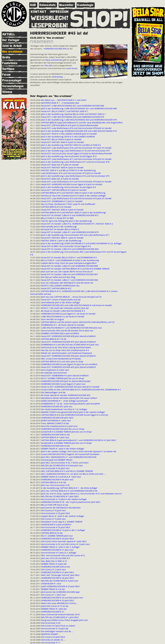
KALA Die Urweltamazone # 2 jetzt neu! (59, 426)
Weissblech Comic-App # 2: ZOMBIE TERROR (62, 522)
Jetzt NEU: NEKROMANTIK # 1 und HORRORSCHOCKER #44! (69, 457)
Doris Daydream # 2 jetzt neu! (55, 370)
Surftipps (8, 69)
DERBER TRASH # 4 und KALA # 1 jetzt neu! (61, 477)
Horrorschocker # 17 (51, 643)
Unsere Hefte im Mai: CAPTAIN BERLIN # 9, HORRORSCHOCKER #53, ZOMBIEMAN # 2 (81, 390)
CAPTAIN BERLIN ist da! (52, 533)
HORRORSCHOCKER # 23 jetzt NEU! (57, 600)
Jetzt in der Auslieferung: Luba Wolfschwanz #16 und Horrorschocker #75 (75, 176)
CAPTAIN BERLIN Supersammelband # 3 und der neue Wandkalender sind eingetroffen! (82, 122)
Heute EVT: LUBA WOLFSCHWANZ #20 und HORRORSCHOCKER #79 (72, 117)
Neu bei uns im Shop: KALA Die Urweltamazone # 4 (65, 350)
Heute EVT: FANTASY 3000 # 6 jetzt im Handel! (62, 142)
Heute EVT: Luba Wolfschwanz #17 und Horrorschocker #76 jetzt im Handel (76, 159)
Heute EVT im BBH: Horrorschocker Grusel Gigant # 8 (66, 246)
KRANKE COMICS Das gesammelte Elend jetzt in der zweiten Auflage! (73, 412)
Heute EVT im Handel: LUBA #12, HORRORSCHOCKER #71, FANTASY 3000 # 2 (77, 224)
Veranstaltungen (13, 86)
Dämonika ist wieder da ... (53, 640)
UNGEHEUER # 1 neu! (51, 583)
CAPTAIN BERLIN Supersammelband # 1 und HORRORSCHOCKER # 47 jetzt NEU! (78, 440)
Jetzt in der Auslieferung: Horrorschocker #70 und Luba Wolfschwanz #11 (75, 235)
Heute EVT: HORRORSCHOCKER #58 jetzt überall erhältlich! (68, 336)
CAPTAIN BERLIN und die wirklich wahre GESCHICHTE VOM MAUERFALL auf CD (78, 322)
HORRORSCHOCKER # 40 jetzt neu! (57, 479)
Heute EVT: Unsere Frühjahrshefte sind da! (61, 300)
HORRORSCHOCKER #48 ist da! (55, 435)
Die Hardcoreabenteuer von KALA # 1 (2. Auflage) (64, 409)
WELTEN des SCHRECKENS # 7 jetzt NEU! (60, 496)
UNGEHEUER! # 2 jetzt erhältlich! (56, 524)
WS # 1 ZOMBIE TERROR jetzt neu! (57, 536)
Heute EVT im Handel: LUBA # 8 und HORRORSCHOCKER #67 (69, 274)
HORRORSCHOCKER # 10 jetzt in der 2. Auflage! (63, 530)
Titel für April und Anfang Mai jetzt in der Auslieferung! (66, 221)
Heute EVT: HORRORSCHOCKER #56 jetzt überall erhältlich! (68, 356)
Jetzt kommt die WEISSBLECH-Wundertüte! (61, 508)
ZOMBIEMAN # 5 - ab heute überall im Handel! (63, 325)
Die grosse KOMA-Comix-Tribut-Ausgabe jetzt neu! (64, 620)
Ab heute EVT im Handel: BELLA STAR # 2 (60, 229)
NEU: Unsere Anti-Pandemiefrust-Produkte (61, 359)
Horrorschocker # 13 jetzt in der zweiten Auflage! (64, 499)
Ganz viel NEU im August (52, 319)
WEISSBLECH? (50, 17)
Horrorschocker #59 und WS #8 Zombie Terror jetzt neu (67, 331)
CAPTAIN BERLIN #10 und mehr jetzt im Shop (62, 361)
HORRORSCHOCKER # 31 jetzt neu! (57, 550)
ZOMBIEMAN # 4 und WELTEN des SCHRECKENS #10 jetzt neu (70, 345)
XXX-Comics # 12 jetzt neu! (53, 569)
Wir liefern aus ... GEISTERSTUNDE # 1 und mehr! (64, 100)
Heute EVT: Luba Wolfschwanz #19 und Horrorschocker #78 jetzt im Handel (76, 128)
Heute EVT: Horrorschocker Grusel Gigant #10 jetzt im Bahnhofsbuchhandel (76, 153)
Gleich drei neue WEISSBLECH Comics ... (59, 603)
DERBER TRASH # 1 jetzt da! (54, 609)
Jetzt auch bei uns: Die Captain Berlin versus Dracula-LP (67, 271)
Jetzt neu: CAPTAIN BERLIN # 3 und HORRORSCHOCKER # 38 (69, 491)
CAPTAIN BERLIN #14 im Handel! (56, 207)
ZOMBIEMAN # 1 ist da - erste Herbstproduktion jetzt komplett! (70, 404)
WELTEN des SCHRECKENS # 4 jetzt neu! (60, 581)
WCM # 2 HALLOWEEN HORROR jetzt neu (60, 286)
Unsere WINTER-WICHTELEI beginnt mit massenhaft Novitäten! (70, 454)
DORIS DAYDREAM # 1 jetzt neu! (56, 420)
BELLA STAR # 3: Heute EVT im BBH (57, 218)
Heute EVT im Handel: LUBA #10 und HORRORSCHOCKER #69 (70, 249)
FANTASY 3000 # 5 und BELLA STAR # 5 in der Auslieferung (68, 170)
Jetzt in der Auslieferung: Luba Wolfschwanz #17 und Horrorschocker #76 (75, 162)
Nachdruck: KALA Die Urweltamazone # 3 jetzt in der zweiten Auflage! (73, 196)
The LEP (48, 65)
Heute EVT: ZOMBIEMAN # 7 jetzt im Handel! (62, 201)
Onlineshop (57, 77)
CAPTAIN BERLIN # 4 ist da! (53, 482)
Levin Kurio (71, 68)
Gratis (6, 57)
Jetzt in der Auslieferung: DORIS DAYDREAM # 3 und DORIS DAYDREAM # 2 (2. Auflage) (81, 243)
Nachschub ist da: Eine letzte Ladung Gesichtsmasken (66, 347)
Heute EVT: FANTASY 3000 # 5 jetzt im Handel (62, 167)
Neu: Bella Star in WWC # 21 (54, 561)
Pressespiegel (12, 80)
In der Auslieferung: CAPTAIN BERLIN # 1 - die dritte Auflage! (69, 488)
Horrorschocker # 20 (51, 623)
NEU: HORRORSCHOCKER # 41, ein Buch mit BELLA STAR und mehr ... (73, 474)
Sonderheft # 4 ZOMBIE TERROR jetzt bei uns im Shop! (66, 443)
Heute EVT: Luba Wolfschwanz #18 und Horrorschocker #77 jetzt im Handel (76, 148)
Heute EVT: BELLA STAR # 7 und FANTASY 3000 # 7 (64, 111)
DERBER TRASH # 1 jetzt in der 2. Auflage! (60, 547)
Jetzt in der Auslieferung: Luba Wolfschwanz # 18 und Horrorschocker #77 (75, 151)
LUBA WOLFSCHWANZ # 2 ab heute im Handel (63, 316)
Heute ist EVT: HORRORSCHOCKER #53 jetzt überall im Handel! (70, 387)
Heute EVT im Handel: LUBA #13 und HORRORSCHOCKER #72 (70, 215)
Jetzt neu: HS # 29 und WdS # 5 (55, 558)
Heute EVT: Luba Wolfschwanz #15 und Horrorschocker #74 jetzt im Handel (76, 182)
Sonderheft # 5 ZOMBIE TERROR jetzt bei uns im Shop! (66, 432)
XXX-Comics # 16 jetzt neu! (53, 510)
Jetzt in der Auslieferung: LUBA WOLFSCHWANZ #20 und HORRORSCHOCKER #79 (79, 120)
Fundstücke (10, 63)
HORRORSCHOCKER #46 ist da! (55, 446)
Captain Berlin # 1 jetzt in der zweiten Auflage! (62, 516)
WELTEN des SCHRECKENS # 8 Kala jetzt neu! (62, 465)
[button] (32, 42)
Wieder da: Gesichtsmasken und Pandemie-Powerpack (66, 353)
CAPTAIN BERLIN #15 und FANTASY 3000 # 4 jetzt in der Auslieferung (73, 193)
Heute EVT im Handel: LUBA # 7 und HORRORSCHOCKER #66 (69, 280)
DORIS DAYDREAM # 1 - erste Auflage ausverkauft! (64, 401)
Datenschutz (48, 5)
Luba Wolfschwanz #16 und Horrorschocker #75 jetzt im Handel (71, 173)
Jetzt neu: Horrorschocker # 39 (55, 485)
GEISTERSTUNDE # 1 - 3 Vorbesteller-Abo (60, 103)
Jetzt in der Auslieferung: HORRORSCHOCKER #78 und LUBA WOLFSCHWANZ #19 (79, 131)
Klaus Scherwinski (54, 60)
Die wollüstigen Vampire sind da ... (57, 631)
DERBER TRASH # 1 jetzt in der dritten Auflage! (63, 449)
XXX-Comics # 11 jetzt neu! (53, 595)
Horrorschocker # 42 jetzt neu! (55, 468)
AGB (33, 5)
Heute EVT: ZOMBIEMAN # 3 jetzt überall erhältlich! (65, 375)
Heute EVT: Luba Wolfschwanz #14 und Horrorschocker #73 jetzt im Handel (76, 198)
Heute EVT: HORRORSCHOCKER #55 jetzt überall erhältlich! (68, 367)
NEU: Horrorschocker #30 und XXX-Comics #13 (63, 555)
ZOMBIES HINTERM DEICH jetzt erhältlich (60, 333)
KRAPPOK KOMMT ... (51, 634)
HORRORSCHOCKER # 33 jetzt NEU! (57, 539)
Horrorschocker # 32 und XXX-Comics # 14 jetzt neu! (65, 544)
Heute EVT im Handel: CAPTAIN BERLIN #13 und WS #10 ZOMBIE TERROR (75, 269)
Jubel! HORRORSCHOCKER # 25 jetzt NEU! (60, 586)
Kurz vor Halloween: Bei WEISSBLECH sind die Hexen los (67, 283)
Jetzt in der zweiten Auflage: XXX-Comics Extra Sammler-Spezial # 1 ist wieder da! (79, 451)
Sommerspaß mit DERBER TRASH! (57, 460)
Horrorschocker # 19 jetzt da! (55, 628)
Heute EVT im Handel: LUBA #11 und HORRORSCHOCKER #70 (70, 232)
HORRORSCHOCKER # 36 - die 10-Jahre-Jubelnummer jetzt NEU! (71, 502)
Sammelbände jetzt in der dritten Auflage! (60, 302)
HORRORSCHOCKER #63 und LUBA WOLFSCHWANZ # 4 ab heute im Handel (76, 305)
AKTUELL (9, 34)
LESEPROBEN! (50, 25)
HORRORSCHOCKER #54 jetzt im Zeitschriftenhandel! (66, 381)
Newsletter (66, 5)
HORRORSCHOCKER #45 (55, 49)
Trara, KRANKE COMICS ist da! (55, 423)
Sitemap (7, 92)
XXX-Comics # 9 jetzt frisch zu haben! (58, 626)
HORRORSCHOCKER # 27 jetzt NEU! (57, 572)
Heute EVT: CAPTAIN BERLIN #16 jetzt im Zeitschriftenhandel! (69, 125)
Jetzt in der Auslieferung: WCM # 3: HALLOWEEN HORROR (68, 137)
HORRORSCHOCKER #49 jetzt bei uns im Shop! (63, 429)
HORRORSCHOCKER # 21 (53, 612)
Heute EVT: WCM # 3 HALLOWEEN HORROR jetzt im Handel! (69, 134)
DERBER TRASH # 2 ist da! (53, 589)
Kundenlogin (85, 5)
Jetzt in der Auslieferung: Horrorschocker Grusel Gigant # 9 (68, 187)
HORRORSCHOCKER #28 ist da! (55, 567)
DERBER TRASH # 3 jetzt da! (54, 564)
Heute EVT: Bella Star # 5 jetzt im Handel (60, 165)
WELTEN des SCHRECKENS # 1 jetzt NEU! (60, 617)
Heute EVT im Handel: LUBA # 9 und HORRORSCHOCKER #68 (69, 266)
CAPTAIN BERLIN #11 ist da (54, 339)
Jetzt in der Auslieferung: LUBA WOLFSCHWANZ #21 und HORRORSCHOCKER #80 (79, 108)
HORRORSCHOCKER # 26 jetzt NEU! (57, 578)
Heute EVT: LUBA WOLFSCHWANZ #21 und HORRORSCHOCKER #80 (72, 106)
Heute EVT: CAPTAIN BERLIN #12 (56, 288)
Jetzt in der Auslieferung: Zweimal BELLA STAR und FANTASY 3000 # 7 (73, 114)
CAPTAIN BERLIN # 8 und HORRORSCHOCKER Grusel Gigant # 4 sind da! (74, 415)
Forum (6, 75)
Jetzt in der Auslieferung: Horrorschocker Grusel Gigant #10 (69, 156)
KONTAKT (39, 11)
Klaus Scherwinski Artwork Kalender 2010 (60, 614)
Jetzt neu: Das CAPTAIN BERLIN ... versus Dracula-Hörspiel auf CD (71, 297)
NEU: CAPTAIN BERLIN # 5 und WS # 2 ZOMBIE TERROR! (67, 471)
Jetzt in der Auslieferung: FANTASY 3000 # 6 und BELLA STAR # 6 (71, 145)
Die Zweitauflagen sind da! (53, 392)
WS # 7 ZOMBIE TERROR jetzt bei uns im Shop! (63, 378)
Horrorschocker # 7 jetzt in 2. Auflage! (59, 553)
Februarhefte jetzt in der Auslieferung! (59, 226)
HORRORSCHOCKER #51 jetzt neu (57, 406)
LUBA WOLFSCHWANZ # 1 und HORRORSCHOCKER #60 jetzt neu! (71, 328)
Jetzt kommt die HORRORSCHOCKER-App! (60, 592)
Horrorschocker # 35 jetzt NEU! (55, 513)
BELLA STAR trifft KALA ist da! (54, 505)
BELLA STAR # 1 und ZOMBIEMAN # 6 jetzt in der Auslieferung (70, 260)
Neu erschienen (12, 52)
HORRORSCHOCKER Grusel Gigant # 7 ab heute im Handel (68, 314)
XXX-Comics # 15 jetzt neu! (53, 519)
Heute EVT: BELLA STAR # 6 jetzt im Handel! (61, 139)
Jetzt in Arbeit (12, 46)
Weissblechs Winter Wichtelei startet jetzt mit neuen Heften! (69, 398)
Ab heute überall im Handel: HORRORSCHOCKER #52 (66, 395)
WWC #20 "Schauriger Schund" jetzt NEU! (60, 575)
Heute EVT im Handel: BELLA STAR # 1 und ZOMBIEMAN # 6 (69, 257)
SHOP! (99, 18)
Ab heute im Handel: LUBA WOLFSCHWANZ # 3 (63, 311)
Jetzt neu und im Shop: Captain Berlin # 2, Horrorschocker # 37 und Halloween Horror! (81, 494)
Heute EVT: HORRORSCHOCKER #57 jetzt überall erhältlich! (68, 342)
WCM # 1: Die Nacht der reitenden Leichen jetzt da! (65, 308)
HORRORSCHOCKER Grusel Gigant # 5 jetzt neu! (63, 384)
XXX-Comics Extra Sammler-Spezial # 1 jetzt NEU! (64, 541)
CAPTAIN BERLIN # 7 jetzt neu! (55, 437)
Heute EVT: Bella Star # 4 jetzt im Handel (60, 179)
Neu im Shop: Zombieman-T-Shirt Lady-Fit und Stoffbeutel (68, 204)
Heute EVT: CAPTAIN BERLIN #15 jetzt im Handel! (64, 190)
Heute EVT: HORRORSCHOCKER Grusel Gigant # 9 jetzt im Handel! (72, 184)
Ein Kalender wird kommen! (54, 373)
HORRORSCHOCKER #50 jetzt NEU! (57, 418)
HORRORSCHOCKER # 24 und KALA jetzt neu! (62, 598)
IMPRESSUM (59, 11)
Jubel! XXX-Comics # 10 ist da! (55, 606)
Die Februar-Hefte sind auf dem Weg (58, 277)
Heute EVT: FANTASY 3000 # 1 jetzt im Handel (62, 238)
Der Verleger (11, 40)
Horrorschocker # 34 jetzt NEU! (55, 527)
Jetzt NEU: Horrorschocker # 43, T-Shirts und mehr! (65, 463)
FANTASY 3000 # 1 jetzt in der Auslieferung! (61, 241)
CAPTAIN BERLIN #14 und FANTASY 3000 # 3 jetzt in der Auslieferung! (73, 212)
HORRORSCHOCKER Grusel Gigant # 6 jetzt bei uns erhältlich (69, 364)
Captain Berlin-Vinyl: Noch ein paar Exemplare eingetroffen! (69, 263)
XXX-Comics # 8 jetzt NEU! (53, 637)
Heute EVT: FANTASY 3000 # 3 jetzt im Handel (62, 210)
